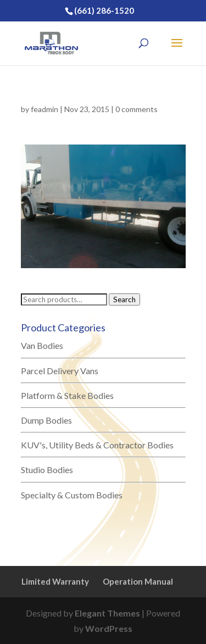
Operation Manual (138, 581)
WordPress (109, 628)
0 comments (137, 109)
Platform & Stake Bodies (67, 395)
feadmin (44, 109)
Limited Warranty (55, 581)
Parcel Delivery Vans (60, 371)
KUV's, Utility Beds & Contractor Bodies (97, 445)
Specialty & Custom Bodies (72, 495)
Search (124, 299)
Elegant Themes (107, 613)
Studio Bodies (47, 470)
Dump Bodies (46, 420)
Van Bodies (42, 345)
